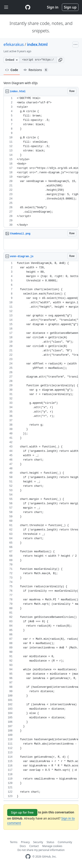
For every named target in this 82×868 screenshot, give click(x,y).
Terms (14, 842)
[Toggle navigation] (6, 7)
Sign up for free (22, 812)
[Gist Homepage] (28, 7)
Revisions (36, 70)
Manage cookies (52, 846)
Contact (34, 846)
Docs (23, 846)
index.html (37, 44)
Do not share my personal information (41, 850)
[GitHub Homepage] (28, 857)
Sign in (53, 7)
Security (38, 842)
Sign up (70, 7)
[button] (60, 60)
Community (65, 842)
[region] (41, 162)
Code (12, 70)
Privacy (25, 842)
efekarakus (14, 44)
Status (50, 842)
